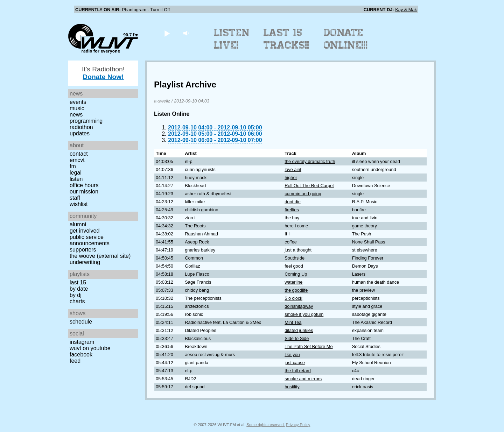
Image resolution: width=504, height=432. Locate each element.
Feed (75, 361)
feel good (294, 266)
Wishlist (79, 204)
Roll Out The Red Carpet (309, 186)
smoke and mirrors (303, 379)
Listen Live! (232, 39)
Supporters (83, 250)
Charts (77, 301)
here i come (296, 226)
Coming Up (296, 274)
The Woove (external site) (100, 256)
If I (287, 234)
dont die (293, 202)
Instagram (82, 342)
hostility (292, 387)
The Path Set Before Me (309, 346)
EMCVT (77, 160)
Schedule (81, 322)
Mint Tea (293, 322)
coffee (291, 242)
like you (292, 355)
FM (73, 166)
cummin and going (303, 194)
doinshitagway (299, 306)
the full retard (298, 371)
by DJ (76, 295)
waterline (293, 282)
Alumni (78, 224)
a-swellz (163, 101)
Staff (75, 198)
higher (291, 178)
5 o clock (293, 298)
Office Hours (84, 185)
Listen (76, 179)
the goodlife (296, 290)
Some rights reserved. (265, 425)
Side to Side (297, 338)
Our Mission (84, 192)
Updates (80, 133)
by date (79, 289)
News (76, 115)
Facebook (81, 355)
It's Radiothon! (103, 73)
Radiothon (81, 127)
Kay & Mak (406, 10)
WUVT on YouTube (90, 348)
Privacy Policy (298, 425)
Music (77, 108)
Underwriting (85, 262)
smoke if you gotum (304, 314)
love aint (293, 169)
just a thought (298, 250)
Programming (86, 121)
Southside (295, 258)
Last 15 (78, 282)
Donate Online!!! (346, 39)
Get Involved (85, 231)
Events (78, 102)
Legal (76, 173)
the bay (292, 218)
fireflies (292, 210)
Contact (79, 154)
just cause (295, 363)
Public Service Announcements (90, 240)
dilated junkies (299, 330)
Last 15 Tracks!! (286, 39)
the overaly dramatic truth (310, 161)
